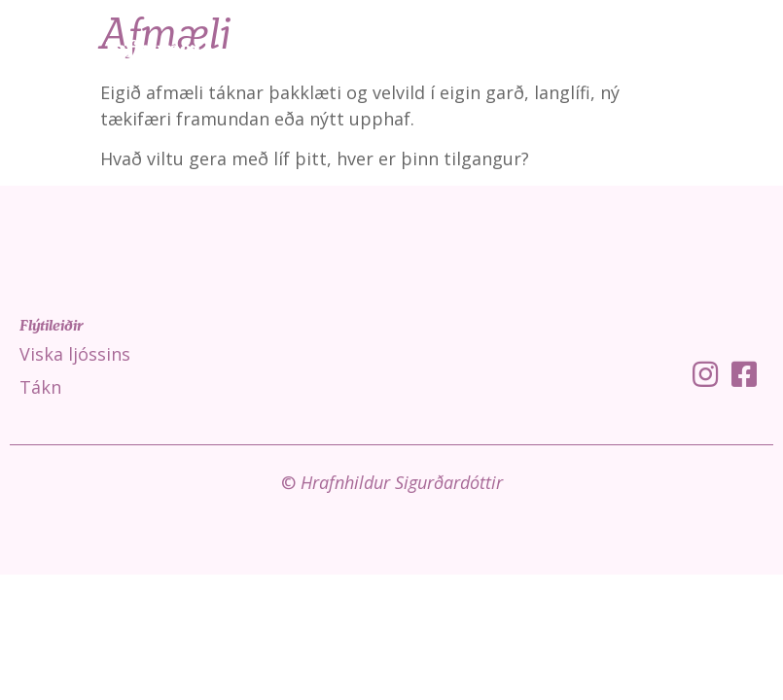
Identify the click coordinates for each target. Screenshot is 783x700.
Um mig (736, 49)
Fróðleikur (630, 49)
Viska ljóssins (434, 49)
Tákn (534, 49)
